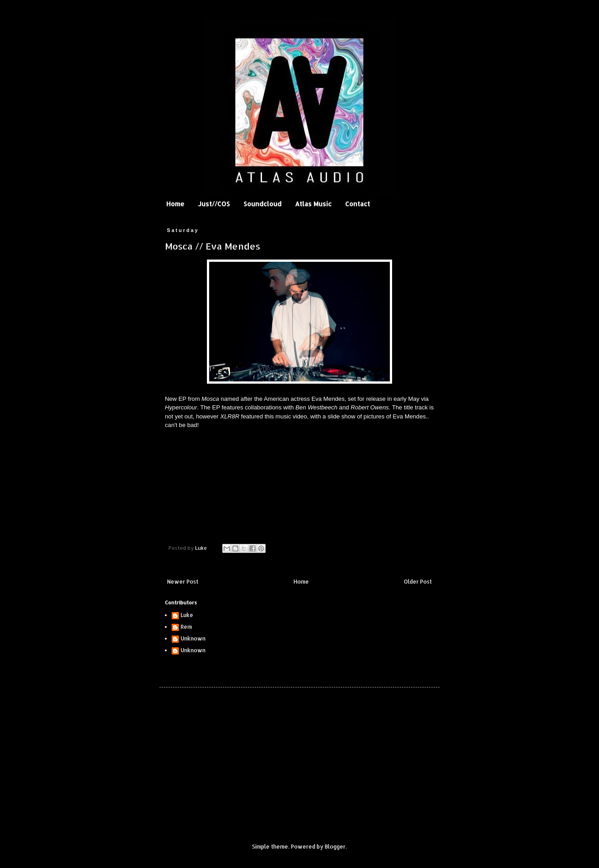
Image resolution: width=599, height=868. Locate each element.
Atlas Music (313, 204)
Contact (358, 204)
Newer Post (183, 582)
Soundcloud (262, 204)
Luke (187, 615)
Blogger (335, 847)
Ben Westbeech (316, 407)
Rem (186, 627)
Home (175, 204)
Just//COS (214, 204)
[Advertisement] (229, 757)
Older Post (418, 582)
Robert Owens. (370, 407)
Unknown (193, 639)
